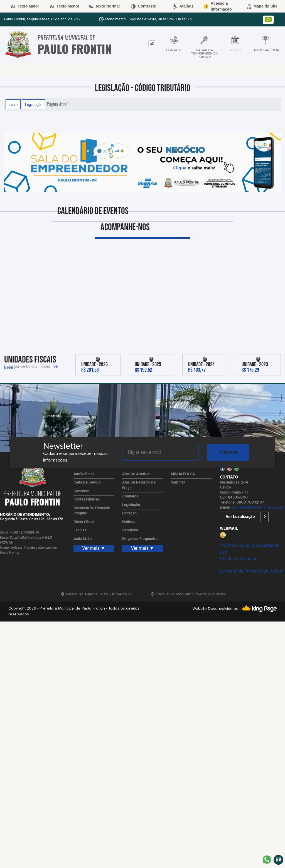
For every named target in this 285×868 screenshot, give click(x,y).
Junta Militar (83, 539)
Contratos (130, 496)
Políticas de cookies (240, 559)
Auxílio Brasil (84, 474)
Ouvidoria (130, 530)
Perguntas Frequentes (140, 539)
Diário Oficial (84, 522)
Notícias (129, 522)
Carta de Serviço (87, 483)
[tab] (152, 44)
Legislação (34, 104)
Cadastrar (228, 452)
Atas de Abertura (136, 474)
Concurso (81, 491)
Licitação (129, 513)
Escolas (80, 530)
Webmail (178, 483)
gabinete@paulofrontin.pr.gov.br (257, 508)
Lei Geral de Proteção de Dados (251, 571)
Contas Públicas (87, 500)
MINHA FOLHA (183, 474)
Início (13, 104)
